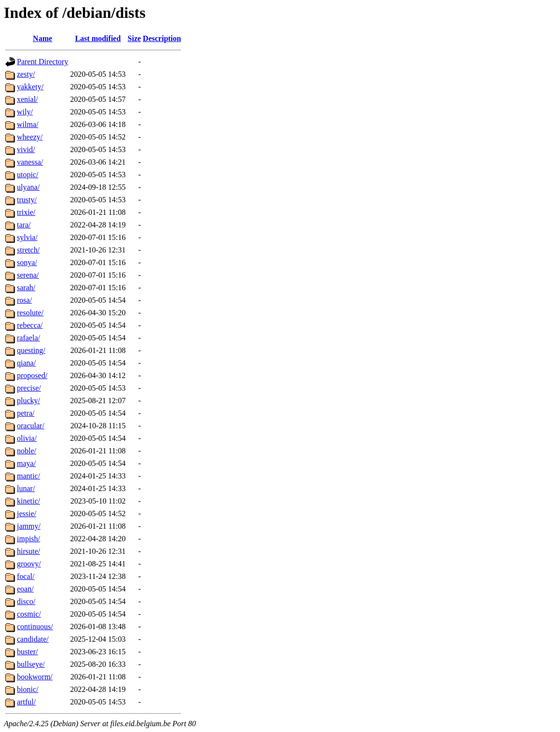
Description (162, 38)
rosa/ (24, 300)
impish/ (28, 539)
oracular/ (31, 426)
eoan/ (25, 589)
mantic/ (28, 476)
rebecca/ (30, 325)
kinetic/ (28, 501)
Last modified (98, 38)
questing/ (31, 350)
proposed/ (32, 375)
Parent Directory (42, 62)
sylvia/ (27, 237)
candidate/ (33, 639)
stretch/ (28, 250)
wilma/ (28, 124)
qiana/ (26, 363)
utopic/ (28, 175)
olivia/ (27, 438)
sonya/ (27, 262)
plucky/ (28, 401)
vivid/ (26, 149)
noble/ (27, 451)
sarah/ (26, 288)
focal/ (26, 576)
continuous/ (35, 626)
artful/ (26, 702)
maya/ (26, 463)
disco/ (26, 601)
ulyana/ (28, 187)
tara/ (24, 225)
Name (42, 38)
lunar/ (26, 488)
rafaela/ (28, 338)
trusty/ (27, 200)
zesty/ (26, 74)
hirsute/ (28, 551)
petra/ (26, 413)
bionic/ (28, 689)
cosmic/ (29, 614)
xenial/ (28, 99)
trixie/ (26, 212)
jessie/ (27, 514)
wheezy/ (30, 137)
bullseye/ (31, 664)
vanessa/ (30, 162)
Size (134, 38)
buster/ (28, 652)
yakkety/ (30, 87)
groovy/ (29, 564)
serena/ (28, 275)
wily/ (25, 112)
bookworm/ (35, 677)
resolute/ (30, 313)
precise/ (29, 388)
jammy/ (29, 526)
